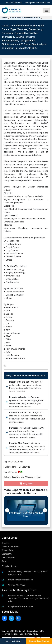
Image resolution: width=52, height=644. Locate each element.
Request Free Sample (39, 641)
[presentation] (7, 510)
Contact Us (7, 554)
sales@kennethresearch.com (38, 2)
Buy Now (26, 483)
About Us (6, 543)
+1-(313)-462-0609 (14, 2)
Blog (4, 561)
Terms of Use (17, 634)
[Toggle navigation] (46, 10)
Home (4, 18)
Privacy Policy (8, 550)
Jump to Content (13, 641)
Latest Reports (8, 557)
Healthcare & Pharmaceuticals (25, 18)
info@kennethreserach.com (21, 580)
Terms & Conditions (11, 547)
